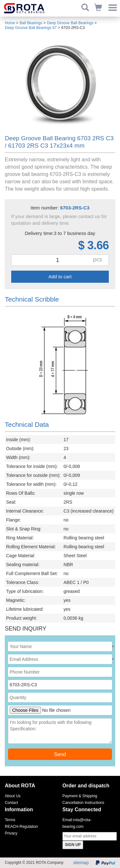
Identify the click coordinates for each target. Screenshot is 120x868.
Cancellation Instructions (83, 803)
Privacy (11, 833)
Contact (11, 803)
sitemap (81, 863)
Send (60, 754)
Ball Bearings (31, 23)
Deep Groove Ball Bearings (70, 23)
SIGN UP (73, 845)
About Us (13, 796)
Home (10, 23)
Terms (10, 820)
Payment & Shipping (80, 796)
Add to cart (60, 277)
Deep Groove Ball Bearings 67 (31, 28)
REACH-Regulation (21, 827)
